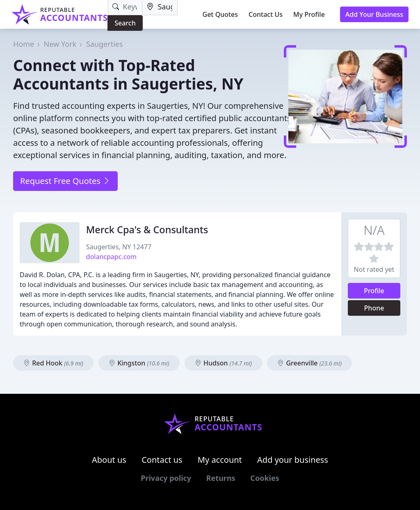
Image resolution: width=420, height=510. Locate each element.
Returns (221, 478)
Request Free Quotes (65, 181)
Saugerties (105, 44)
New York (60, 44)
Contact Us (266, 14)
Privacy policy (166, 478)
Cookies (265, 478)
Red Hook (53, 363)
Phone (374, 308)
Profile (374, 291)
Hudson (223, 363)
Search (125, 23)
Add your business (293, 460)
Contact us (162, 460)
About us (109, 460)
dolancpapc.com (111, 257)
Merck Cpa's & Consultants (147, 230)
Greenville (309, 363)
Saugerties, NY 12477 (119, 247)
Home (24, 44)
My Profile (309, 14)
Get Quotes (220, 14)
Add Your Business (374, 14)
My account (220, 460)
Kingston (139, 363)
